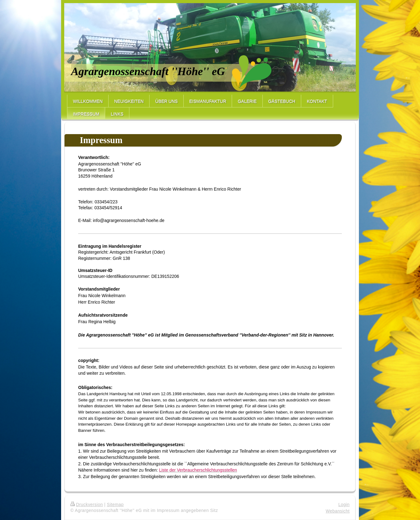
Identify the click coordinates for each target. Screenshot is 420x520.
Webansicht (338, 511)
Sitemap (115, 504)
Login (344, 504)
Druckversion (87, 504)
